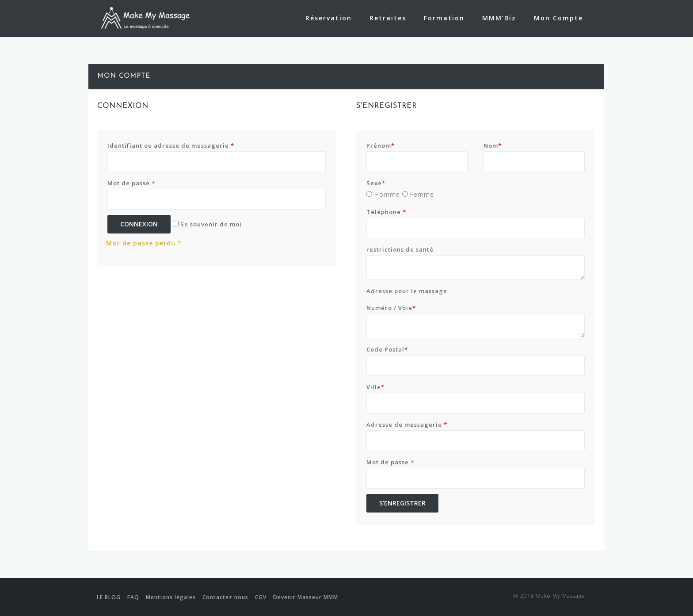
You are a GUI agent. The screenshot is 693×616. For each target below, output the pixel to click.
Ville (375, 387)
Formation (444, 18)
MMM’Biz (499, 18)
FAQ (133, 597)
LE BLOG (109, 597)
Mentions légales (171, 597)
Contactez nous (225, 597)
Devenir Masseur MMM (306, 597)
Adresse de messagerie (407, 425)
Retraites (388, 18)
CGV (261, 597)
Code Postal (387, 349)
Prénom (381, 145)
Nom (493, 145)
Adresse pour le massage (407, 291)
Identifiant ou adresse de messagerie (171, 145)
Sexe (376, 183)
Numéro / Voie (391, 308)
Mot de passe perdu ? (144, 243)
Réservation (329, 18)
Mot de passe (131, 183)
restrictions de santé (400, 249)
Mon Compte (558, 18)
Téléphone (386, 212)
